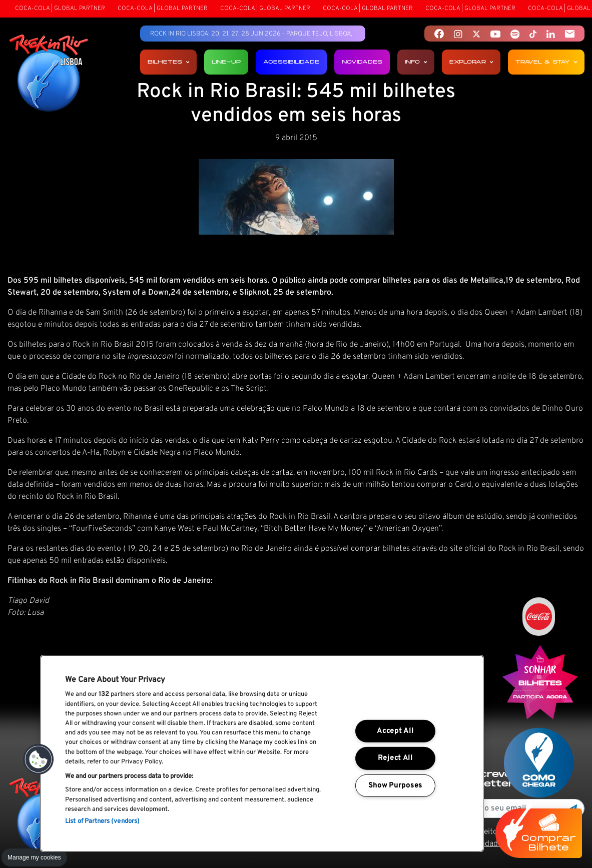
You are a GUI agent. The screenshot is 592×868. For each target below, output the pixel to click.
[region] (262, 753)
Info (416, 62)
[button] (39, 759)
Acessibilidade (291, 62)
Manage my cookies (34, 857)
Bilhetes (168, 62)
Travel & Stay (546, 62)
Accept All (395, 731)
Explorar (471, 62)
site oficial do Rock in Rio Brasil (505, 485)
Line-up (226, 62)
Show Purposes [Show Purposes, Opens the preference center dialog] (395, 786)
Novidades (362, 62)
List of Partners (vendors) (102, 821)
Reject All (395, 758)
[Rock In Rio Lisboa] (49, 74)
